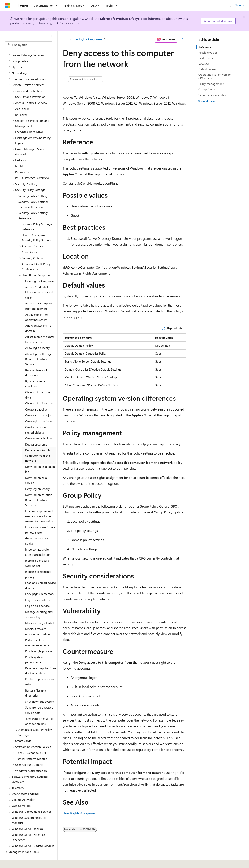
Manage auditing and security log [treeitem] (39, 603)
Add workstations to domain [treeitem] (38, 317)
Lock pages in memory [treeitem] (40, 582)
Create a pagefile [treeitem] (36, 398)
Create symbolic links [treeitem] (39, 427)
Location (204, 63)
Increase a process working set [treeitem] (37, 552)
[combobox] (29, 45)
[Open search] (229, 6)
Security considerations (213, 95)
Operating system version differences (215, 76)
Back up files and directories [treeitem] (36, 361)
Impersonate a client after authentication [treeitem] (38, 540)
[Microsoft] (8, 6)
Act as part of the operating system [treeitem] (36, 306)
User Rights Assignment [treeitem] (40, 270)
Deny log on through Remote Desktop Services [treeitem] (39, 488)
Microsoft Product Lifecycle (121, 19)
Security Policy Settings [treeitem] (33, 184)
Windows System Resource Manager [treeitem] (29, 809)
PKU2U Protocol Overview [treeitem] (32, 166)
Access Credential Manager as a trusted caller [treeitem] (39, 281)
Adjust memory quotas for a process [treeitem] (40, 328)
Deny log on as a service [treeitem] (36, 469)
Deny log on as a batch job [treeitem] (40, 458)
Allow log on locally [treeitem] (38, 336)
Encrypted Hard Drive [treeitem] (29, 120)
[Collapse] (51, 36)
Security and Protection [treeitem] (30, 85)
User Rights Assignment (88, 39)
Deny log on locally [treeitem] (37, 477)
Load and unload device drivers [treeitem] (40, 574)
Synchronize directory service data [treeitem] (39, 698)
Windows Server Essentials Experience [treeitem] (29, 826)
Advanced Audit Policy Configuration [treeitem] (36, 255)
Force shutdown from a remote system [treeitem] (40, 518)
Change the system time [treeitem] (38, 383)
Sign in (240, 5)
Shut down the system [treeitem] (40, 690)
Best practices (207, 58)
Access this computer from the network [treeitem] (39, 294)
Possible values (208, 52)
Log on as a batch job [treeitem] (39, 588)
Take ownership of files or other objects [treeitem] (39, 710)
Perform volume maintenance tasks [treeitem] (37, 631)
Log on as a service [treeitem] (37, 594)
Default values (207, 69)
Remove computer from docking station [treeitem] (40, 659)
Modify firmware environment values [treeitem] (38, 620)
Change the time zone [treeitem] (39, 392)
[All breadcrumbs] (66, 39)
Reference (205, 47)
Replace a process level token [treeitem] (40, 670)
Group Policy (207, 89)
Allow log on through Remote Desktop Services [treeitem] (39, 347)
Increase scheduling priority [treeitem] (38, 563)
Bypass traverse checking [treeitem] (35, 372)
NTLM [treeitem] (19, 154)
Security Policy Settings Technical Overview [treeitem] (33, 193)
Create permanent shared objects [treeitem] (37, 418)
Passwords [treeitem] (22, 160)
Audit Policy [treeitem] (29, 241)
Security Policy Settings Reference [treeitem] (37, 215)
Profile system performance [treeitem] (34, 648)
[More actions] (183, 39)
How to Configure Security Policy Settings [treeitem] (37, 226)
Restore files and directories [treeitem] (36, 681)
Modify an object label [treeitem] (39, 611)
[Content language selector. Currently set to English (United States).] (24, 862)
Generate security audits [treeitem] (36, 529)
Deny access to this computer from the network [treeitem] (38, 444)
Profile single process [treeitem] (39, 639)
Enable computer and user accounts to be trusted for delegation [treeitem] (39, 505)
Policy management (211, 84)
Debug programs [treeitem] (36, 433)
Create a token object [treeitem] (39, 404)
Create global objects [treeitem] (39, 410)
